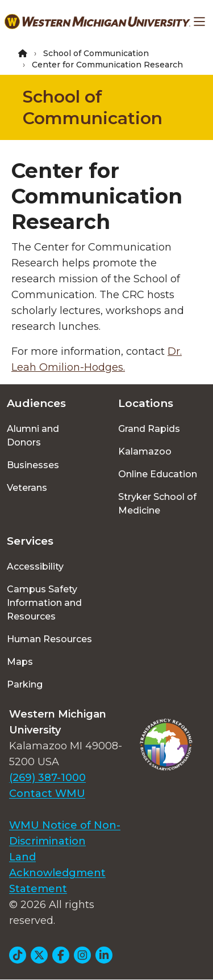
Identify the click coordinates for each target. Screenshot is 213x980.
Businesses (33, 465)
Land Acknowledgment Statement (57, 873)
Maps (20, 662)
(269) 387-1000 (47, 778)
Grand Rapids (149, 429)
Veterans (27, 488)
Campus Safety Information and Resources (44, 603)
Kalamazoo (145, 451)
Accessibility (35, 567)
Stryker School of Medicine (157, 504)
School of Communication (96, 53)
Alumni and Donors (33, 436)
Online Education (158, 474)
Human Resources (49, 639)
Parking (25, 684)
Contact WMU (47, 794)
